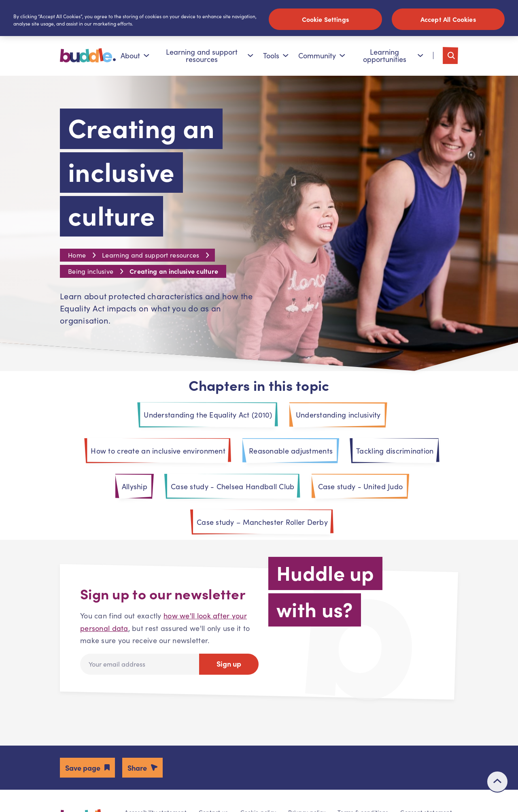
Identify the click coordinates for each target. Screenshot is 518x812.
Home (77, 256)
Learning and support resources (210, 56)
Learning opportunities (393, 56)
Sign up (229, 664)
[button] (87, 768)
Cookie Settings (325, 19)
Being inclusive (91, 272)
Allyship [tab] (135, 487)
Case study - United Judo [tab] (361, 487)
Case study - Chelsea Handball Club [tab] (233, 487)
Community (322, 56)
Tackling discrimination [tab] (395, 452)
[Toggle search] (450, 56)
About (135, 56)
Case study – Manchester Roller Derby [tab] (262, 523)
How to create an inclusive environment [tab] (158, 452)
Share (137, 768)
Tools (276, 56)
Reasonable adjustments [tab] (291, 452)
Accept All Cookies (448, 19)
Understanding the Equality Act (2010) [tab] (208, 416)
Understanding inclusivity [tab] (338, 416)
